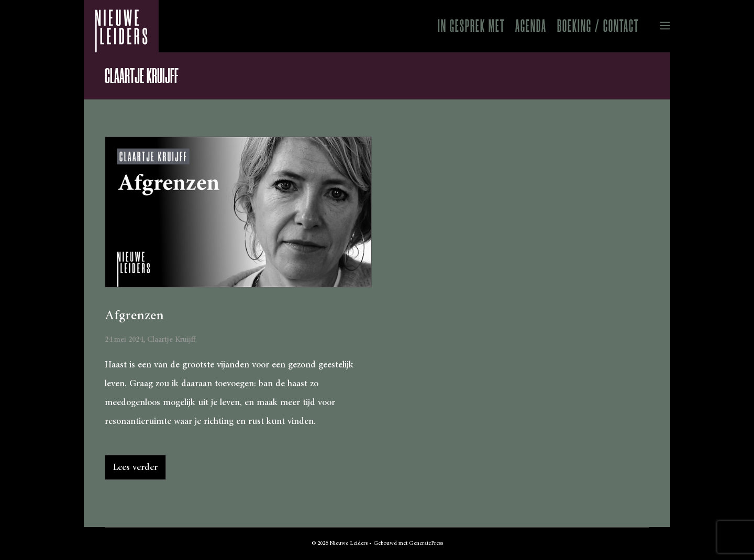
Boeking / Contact (598, 26)
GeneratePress (426, 543)
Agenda (531, 26)
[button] (657, 26)
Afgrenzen (134, 316)
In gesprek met (471, 26)
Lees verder (135, 467)
